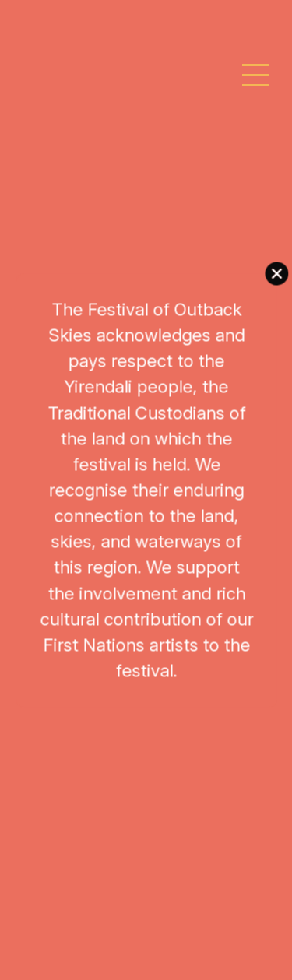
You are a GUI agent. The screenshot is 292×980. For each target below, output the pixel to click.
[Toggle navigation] (256, 76)
